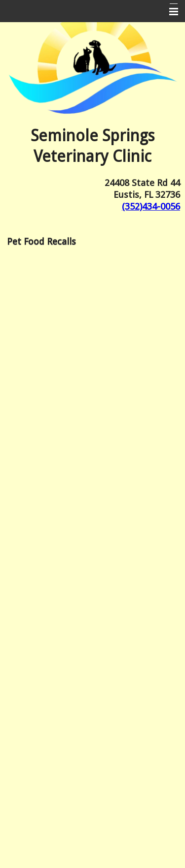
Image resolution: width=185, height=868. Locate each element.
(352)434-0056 (151, 206)
